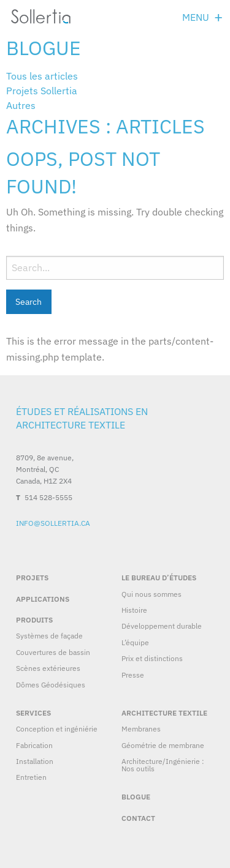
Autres (21, 105)
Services (33, 713)
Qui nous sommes (151, 594)
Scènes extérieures (48, 668)
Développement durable (162, 626)
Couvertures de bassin (53, 652)
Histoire (134, 610)
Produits (34, 620)
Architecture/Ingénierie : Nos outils (163, 765)
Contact (138, 818)
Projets (32, 578)
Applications (43, 599)
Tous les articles (42, 76)
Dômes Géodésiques (51, 685)
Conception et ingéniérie (57, 729)
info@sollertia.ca (53, 523)
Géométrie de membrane (163, 745)
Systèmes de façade (49, 636)
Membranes (141, 729)
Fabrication (34, 745)
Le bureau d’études (159, 578)
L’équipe (135, 642)
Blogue (44, 48)
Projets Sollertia (42, 91)
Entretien (31, 777)
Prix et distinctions (152, 658)
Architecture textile (164, 713)
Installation (35, 761)
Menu (196, 17)
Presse (133, 675)
